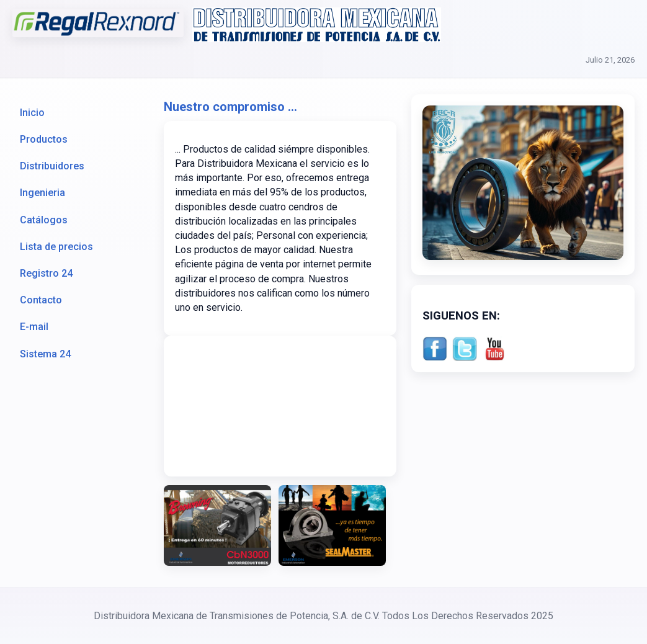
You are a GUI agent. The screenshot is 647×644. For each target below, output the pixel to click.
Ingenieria (42, 193)
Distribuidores (52, 166)
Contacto (41, 300)
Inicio (32, 113)
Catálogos (44, 220)
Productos (44, 139)
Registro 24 (46, 273)
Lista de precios (56, 247)
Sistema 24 (45, 354)
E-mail (34, 327)
